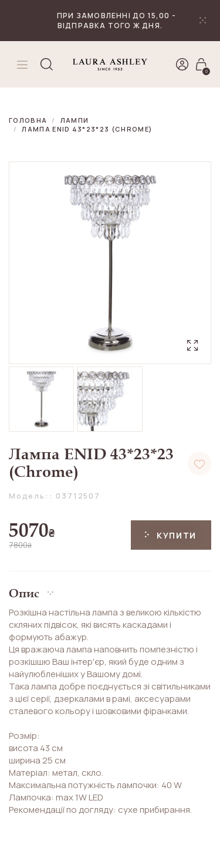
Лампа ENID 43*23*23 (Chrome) (87, 129)
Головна (28, 120)
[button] (110, 589)
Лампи (75, 120)
